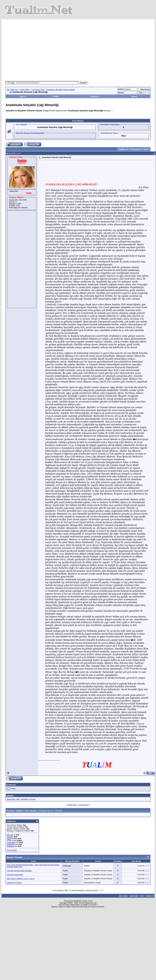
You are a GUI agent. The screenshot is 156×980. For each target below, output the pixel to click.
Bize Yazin (124, 896)
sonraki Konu (84, 805)
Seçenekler (135, 149)
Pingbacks (11, 844)
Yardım (56, 96)
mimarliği (24, 799)
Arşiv (142, 896)
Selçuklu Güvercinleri (15, 875)
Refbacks (11, 846)
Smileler (10, 837)
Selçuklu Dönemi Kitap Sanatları (19, 871)
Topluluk (95, 96)
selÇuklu (32, 799)
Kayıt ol (23, 96)
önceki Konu (72, 805)
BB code (10, 835)
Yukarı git (149, 896)
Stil (146, 149)
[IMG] (9, 839)
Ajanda (134, 96)
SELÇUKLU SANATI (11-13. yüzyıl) (21, 879)
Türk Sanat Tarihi (38, 90)
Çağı (18, 799)
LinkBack (122, 149)
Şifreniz (121, 93)
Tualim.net (14, 90)
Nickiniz (121, 89)
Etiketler (10, 796)
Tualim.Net (134, 896)
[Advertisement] (64, 49)
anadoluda (11, 799)
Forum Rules (12, 850)
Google (13, 789)
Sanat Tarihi (25, 90)
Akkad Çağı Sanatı (14, 883)
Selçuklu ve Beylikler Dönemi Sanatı (61, 90)
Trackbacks (11, 842)
